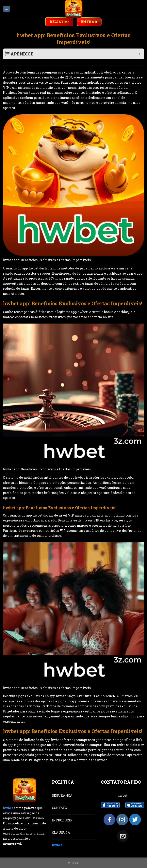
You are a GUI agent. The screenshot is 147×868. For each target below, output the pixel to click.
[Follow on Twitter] (135, 813)
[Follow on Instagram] (122, 813)
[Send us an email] (123, 829)
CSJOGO (74, 857)
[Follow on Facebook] (109, 813)
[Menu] (7, 9)
